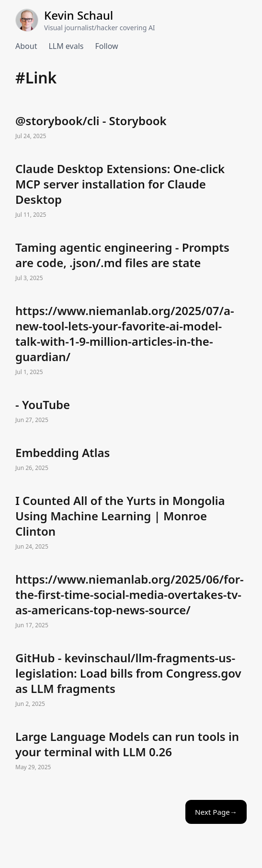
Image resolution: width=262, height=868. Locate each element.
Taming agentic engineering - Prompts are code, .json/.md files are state (131, 262)
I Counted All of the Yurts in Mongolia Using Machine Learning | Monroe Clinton (131, 523)
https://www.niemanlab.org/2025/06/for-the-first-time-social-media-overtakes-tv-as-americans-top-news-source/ (131, 601)
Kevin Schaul (79, 15)
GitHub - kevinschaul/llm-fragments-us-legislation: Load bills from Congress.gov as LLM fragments (131, 680)
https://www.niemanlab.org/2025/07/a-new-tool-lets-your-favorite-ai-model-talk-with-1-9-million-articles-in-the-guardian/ (131, 340)
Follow (106, 46)
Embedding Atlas (131, 459)
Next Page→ (216, 812)
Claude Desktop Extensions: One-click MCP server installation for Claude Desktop (131, 191)
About (26, 46)
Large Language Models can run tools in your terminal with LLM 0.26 (131, 751)
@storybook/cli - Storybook (131, 128)
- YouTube (131, 411)
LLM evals (66, 46)
